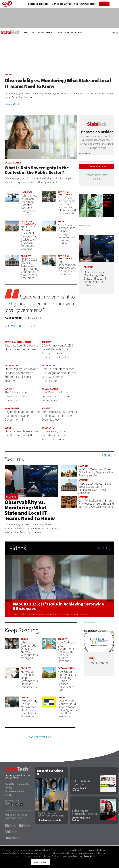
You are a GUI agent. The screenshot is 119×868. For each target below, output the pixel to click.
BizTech (10, 827)
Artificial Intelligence (65, 193)
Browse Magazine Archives (81, 820)
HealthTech (13, 839)
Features (41, 33)
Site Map (9, 796)
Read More (12, 104)
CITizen (66, 33)
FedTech (11, 833)
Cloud (8, 428)
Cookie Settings (41, 862)
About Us (9, 785)
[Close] (114, 850)
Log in (115, 33)
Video (60, 33)
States (33, 33)
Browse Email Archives (79, 790)
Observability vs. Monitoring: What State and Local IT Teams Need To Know (30, 510)
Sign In (97, 179)
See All (107, 456)
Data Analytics (13, 163)
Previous (8, 586)
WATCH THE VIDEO (21, 326)
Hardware (27, 192)
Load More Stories (38, 738)
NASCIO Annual (107, 197)
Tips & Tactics (51, 33)
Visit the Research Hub (49, 821)
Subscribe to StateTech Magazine (85, 813)
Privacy (8, 789)
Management (12, 408)
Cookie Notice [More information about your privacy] (89, 856)
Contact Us (23, 785)
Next (111, 586)
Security (10, 75)
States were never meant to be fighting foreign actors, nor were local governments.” (40, 303)
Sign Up (103, 4)
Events (74, 33)
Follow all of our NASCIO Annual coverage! (108, 204)
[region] (60, 857)
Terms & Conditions (14, 792)
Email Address (85, 154)
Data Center (11, 365)
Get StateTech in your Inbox (81, 784)
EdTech (24, 827)
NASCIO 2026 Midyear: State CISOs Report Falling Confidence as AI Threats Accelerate (30, 269)
